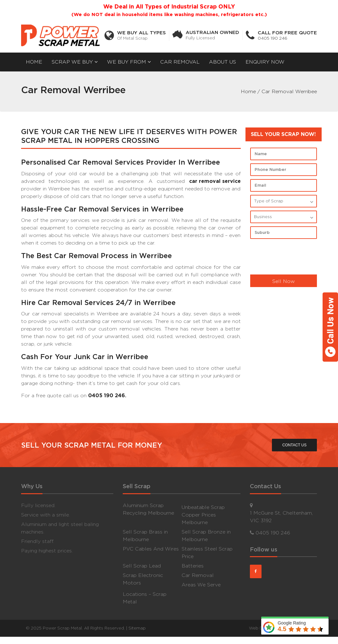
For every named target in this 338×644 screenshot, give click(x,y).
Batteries (193, 565)
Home (34, 62)
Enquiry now (265, 62)
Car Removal (180, 62)
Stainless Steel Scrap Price (207, 552)
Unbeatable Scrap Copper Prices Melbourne (203, 514)
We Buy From (129, 62)
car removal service (215, 181)
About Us (223, 62)
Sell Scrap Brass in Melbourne (145, 535)
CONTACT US (294, 445)
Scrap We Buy (75, 62)
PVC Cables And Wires (151, 548)
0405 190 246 (273, 38)
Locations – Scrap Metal (145, 598)
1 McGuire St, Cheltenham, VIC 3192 (281, 516)
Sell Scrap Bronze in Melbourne (206, 535)
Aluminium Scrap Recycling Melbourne (148, 509)
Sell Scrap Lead (142, 565)
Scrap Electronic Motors (143, 579)
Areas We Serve (201, 584)
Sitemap (137, 628)
